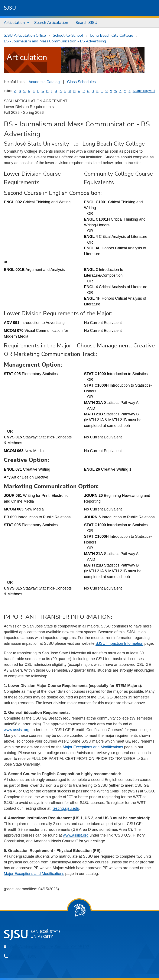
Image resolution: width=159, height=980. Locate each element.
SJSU (10, 8)
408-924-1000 (23, 956)
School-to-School (68, 35)
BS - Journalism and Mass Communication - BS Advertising (55, 41)
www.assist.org (17, 730)
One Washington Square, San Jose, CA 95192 (50, 947)
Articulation (14, 23)
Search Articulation (51, 23)
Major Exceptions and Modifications (93, 747)
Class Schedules (81, 82)
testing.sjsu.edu (66, 808)
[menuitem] (15, 23)
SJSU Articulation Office (25, 35)
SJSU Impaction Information (119, 643)
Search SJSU (87, 23)
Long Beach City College (112, 35)
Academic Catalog (44, 82)
